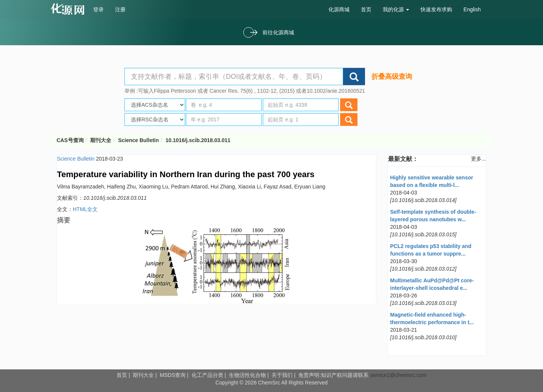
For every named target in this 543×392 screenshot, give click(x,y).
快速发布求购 (436, 9)
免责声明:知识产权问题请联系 (334, 375)
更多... (479, 159)
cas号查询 (69, 9)
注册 (120, 9)
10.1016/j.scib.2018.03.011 (198, 140)
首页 (366, 9)
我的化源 (396, 9)
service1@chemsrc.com (398, 375)
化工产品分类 (207, 375)
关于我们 (282, 375)
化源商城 (339, 9)
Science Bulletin (138, 140)
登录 (98, 9)
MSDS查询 (173, 375)
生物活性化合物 (247, 375)
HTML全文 (85, 209)
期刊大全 (101, 140)
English (472, 9)
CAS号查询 (70, 140)
